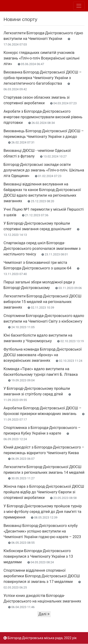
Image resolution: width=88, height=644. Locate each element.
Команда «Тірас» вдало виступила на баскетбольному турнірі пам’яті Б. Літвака (41, 374)
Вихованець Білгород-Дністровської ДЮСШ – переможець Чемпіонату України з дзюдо (44, 136)
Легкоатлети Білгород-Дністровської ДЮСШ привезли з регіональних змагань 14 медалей (44, 472)
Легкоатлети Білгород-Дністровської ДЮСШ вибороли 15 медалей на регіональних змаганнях (42, 302)
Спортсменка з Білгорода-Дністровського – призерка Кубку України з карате (42, 433)
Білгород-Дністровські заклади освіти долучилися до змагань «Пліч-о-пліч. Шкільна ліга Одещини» (44, 170)
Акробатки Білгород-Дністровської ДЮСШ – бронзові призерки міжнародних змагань (44, 414)
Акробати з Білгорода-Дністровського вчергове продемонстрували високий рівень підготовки (43, 117)
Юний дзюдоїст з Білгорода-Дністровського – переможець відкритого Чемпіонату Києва (44, 453)
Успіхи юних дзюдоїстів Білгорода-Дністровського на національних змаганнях (42, 601)
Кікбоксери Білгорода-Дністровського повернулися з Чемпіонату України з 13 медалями (38, 556)
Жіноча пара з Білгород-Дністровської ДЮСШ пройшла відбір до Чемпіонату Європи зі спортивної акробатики (44, 492)
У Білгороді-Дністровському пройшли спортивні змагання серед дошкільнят (41, 229)
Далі (44, 614)
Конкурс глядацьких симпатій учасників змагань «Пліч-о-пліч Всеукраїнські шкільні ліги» (42, 58)
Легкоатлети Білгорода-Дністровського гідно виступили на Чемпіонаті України (43, 38)
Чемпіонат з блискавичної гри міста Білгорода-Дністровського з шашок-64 (41, 268)
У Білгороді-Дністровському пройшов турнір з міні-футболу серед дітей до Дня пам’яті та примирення (43, 512)
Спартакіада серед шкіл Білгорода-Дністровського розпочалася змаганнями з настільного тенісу (42, 249)
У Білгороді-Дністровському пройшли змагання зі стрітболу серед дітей (37, 394)
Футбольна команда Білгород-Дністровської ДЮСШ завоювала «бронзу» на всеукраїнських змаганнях (43, 355)
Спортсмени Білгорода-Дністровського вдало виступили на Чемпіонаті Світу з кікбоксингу (44, 321)
